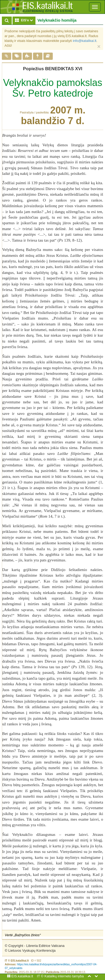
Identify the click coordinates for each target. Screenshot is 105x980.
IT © (40, 976)
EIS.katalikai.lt (20, 976)
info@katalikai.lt (84, 41)
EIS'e (25, 20)
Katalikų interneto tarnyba (64, 976)
